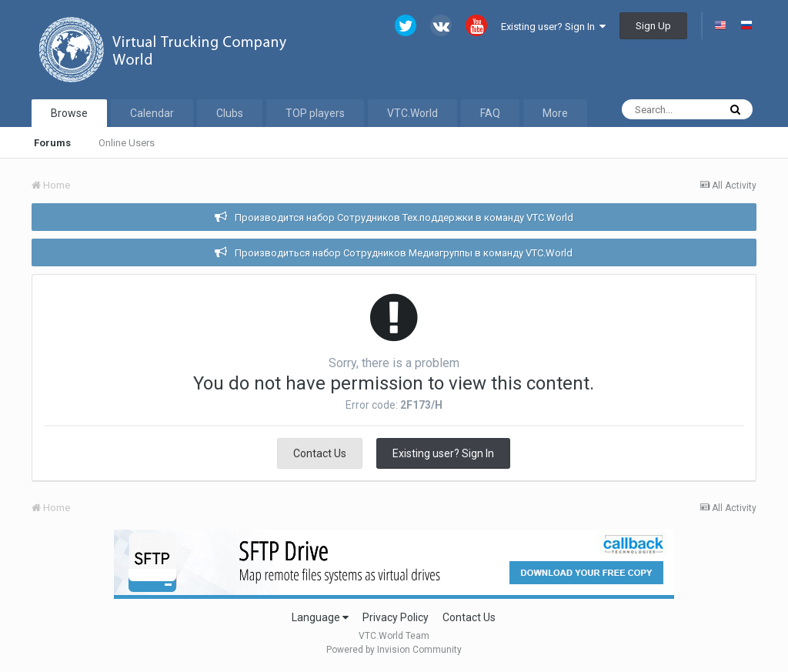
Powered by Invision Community (394, 650)
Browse (69, 113)
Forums (52, 143)
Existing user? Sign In (553, 27)
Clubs (230, 113)
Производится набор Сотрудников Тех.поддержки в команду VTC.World (404, 217)
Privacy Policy (396, 617)
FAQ (490, 113)
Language (320, 617)
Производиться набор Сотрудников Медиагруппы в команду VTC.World (404, 253)
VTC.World (412, 113)
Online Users (127, 143)
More (555, 113)
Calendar (152, 113)
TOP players (315, 113)
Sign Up (653, 26)
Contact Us (320, 453)
